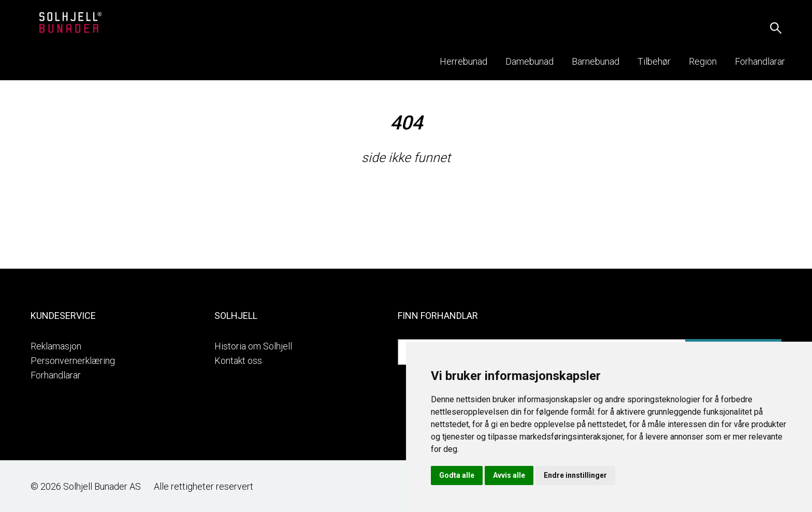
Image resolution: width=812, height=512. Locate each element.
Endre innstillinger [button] (575, 475)
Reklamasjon (56, 346)
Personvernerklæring (73, 361)
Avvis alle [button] (509, 475)
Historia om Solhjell (253, 346)
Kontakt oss (238, 361)
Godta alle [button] (457, 475)
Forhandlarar (56, 375)
